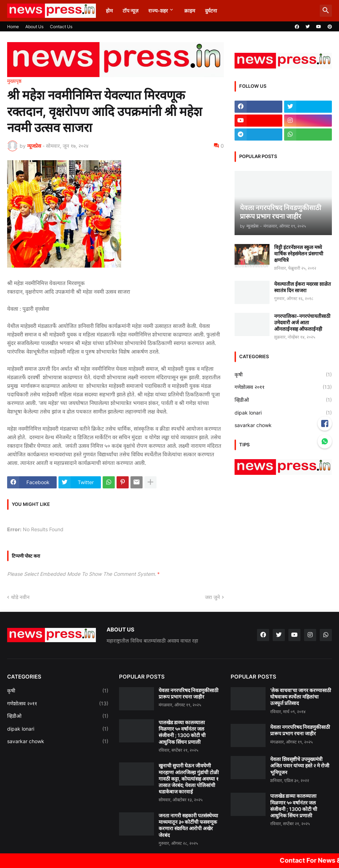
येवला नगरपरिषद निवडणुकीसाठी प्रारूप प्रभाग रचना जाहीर (189, 693)
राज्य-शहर (158, 11)
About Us (34, 27)
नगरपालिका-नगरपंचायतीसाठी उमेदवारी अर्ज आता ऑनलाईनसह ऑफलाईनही (302, 322)
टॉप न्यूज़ (130, 11)
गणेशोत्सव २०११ (283, 387)
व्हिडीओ (283, 400)
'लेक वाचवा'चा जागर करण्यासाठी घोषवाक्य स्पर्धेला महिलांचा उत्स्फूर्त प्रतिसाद (301, 697)
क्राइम (190, 11)
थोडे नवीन (20, 597)
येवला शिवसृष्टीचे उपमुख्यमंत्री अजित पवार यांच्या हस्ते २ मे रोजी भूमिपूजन (300, 765)
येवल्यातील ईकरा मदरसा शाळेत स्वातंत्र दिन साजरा (302, 287)
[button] (326, 11)
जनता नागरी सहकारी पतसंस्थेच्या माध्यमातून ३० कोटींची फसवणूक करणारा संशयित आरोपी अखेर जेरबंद (188, 825)
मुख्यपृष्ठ (14, 81)
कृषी (283, 375)
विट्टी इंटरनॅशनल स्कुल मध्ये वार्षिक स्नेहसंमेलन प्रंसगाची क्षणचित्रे (299, 253)
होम (109, 11)
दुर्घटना (211, 11)
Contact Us (61, 27)
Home (13, 27)
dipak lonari (283, 413)
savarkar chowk (283, 425)
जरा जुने (212, 597)
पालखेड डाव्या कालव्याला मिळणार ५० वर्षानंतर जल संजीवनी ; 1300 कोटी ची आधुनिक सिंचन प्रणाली (182, 732)
